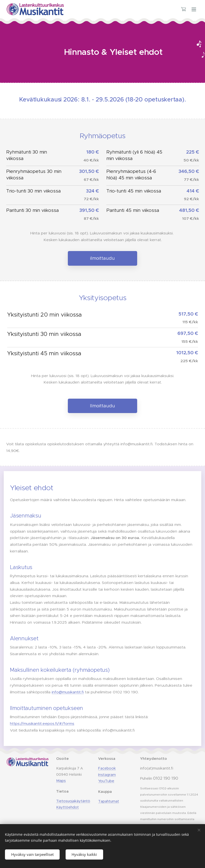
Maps (61, 781)
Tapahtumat (109, 801)
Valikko (194, 9)
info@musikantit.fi (68, 692)
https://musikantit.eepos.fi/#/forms (42, 723)
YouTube (106, 781)
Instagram (107, 774)
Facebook (107, 768)
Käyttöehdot (67, 807)
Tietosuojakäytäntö (73, 801)
